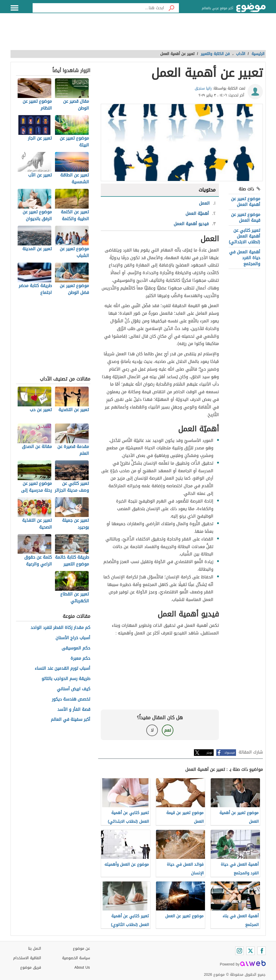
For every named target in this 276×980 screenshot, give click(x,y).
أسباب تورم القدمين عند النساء (62, 669)
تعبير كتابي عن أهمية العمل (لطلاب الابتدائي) (245, 236)
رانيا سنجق (203, 88)
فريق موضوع (31, 967)
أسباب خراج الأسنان (73, 638)
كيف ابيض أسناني (74, 689)
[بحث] (172, 8)
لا (152, 730)
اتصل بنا (35, 949)
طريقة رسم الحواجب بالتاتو (66, 679)
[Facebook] (262, 951)
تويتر (209, 753)
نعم (168, 730)
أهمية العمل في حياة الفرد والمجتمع (245, 258)
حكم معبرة (80, 659)
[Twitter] (250, 951)
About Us (82, 967)
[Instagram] (239, 951)
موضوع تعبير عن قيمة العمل (246, 217)
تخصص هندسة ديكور (71, 699)
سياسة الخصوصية (76, 958)
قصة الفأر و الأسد (74, 710)
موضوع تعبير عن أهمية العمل (246, 202)
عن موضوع (81, 949)
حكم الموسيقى (76, 648)
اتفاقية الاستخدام (27, 958)
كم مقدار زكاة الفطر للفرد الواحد (60, 628)
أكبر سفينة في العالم (71, 720)
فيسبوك (230, 753)
